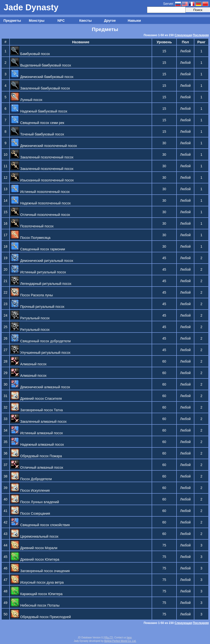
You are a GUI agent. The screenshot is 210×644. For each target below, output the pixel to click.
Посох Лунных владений (35, 502)
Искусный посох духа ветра (37, 582)
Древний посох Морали (34, 548)
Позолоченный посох (32, 226)
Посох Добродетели (31, 479)
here (129, 638)
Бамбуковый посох (30, 54)
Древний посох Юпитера (35, 559)
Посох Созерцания (30, 513)
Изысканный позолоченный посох (42, 180)
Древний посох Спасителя (36, 399)
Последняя (201, 35)
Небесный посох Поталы (35, 605)
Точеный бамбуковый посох (37, 134)
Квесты (85, 21)
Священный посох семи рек (37, 123)
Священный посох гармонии (38, 249)
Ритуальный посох (30, 318)
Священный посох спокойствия (40, 525)
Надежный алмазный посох (37, 444)
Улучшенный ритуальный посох (41, 353)
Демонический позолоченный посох (44, 146)
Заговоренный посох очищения (40, 571)
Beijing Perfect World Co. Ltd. (120, 641)
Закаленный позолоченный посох (42, 157)
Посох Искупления (30, 490)
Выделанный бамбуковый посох (41, 65)
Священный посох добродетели (41, 341)
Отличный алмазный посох (37, 467)
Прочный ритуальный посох (37, 307)
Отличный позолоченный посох (40, 215)
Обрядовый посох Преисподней (41, 617)
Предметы (12, 21)
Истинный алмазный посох (37, 433)
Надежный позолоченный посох (41, 203)
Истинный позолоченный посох (40, 192)
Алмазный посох (29, 364)
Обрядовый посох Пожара (36, 456)
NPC (61, 21)
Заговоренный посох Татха (37, 410)
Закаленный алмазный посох (39, 422)
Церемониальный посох (34, 536)
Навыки (134, 21)
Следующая (183, 35)
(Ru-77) (109, 638)
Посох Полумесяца (31, 238)
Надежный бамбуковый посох (39, 111)
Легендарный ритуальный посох (41, 284)
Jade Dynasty (31, 7)
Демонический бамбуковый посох (42, 77)
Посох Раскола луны (32, 295)
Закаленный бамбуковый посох (40, 88)
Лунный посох (26, 100)
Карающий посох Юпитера (37, 594)
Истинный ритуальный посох (38, 272)
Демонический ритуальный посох (42, 261)
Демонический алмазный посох (40, 387)
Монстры (37, 21)
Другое (110, 21)
